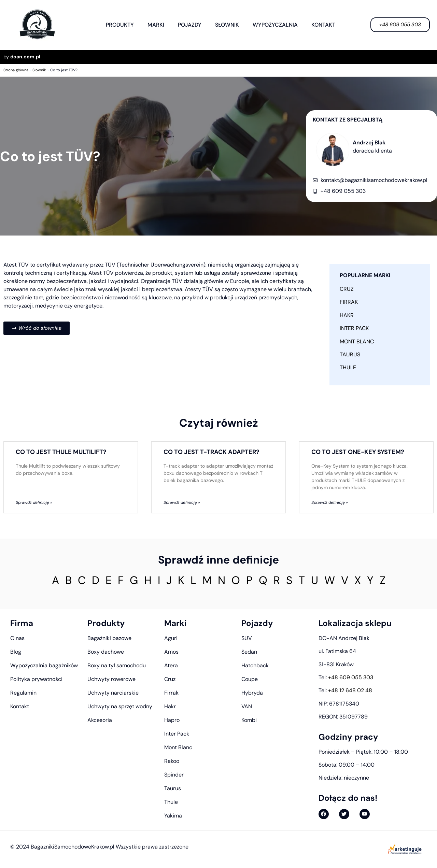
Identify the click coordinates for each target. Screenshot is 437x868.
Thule (348, 367)
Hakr (347, 315)
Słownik (227, 25)
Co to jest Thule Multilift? (61, 452)
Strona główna (16, 70)
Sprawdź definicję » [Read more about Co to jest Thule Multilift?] (34, 502)
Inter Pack (354, 328)
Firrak (349, 302)
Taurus (350, 354)
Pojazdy (190, 25)
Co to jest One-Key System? (358, 452)
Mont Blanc (357, 341)
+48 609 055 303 (351, 677)
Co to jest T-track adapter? (212, 452)
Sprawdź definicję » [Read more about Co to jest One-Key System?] (329, 502)
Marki (156, 25)
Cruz (347, 289)
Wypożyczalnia (275, 25)
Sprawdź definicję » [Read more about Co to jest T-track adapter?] (182, 502)
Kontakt (323, 25)
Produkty (120, 25)
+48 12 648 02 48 (350, 690)
